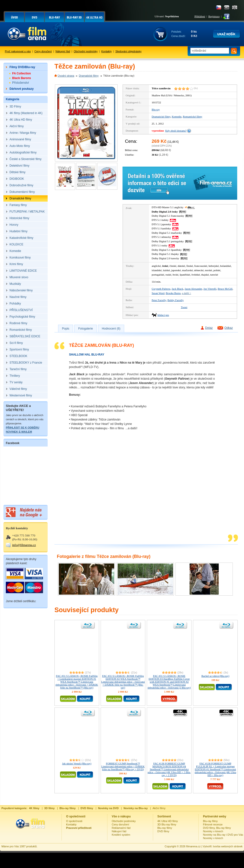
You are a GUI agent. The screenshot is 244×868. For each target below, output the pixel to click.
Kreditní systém (121, 835)
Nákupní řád (63, 51)
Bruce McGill (225, 289)
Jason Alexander (193, 289)
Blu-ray (156, 109)
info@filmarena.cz (24, 545)
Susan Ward (158, 293)
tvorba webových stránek (228, 846)
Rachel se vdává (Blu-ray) (215, 676)
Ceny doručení (43, 51)
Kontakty (107, 51)
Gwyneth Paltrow (161, 289)
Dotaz (209, 328)
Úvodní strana (66, 76)
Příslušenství (21, 83)
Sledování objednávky (129, 51)
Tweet (184, 307)
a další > (187, 293)
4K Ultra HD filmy (168, 821)
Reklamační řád (121, 828)
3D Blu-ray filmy (167, 824)
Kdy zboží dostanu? (176, 131)
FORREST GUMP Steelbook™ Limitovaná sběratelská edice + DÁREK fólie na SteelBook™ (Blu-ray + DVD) (123, 766)
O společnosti (74, 821)
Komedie (177, 116)
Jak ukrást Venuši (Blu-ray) (77, 763)
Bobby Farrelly (176, 300)
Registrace (214, 16)
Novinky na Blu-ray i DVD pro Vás (223, 835)
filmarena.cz (193, 846)
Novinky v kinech (213, 831)
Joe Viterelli (210, 289)
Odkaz (229, 328)
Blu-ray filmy (165, 828)
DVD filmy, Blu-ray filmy (217, 828)
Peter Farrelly (159, 300)
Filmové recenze (213, 824)
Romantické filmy (193, 116)
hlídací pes (163, 315)
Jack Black (177, 289)
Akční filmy (159, 808)
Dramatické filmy (89, 76)
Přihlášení (200, 16)
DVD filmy (163, 831)
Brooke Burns (173, 293)
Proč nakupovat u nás (18, 51)
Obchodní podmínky (86, 51)
